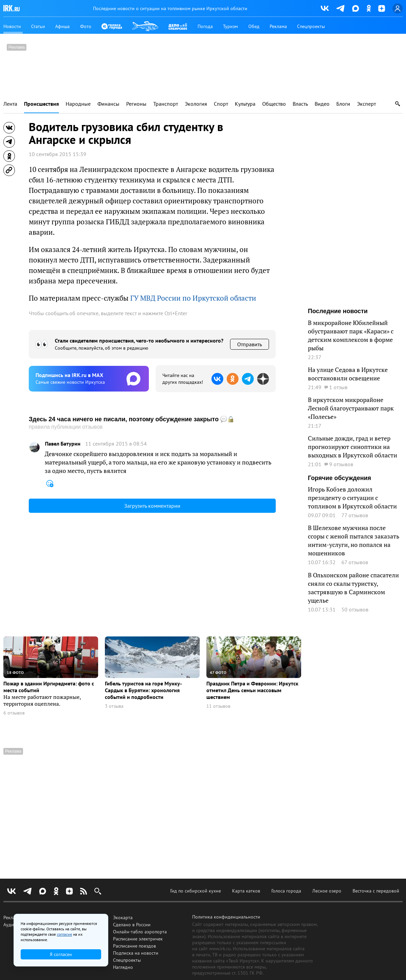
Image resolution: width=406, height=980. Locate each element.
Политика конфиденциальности (226, 917)
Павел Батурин (63, 444)
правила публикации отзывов (66, 427)
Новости (12, 26)
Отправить (250, 344)
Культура (245, 104)
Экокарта (123, 918)
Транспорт (166, 104)
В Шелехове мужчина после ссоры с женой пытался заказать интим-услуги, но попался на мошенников (354, 540)
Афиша (62, 26)
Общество (274, 104)
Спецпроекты (311, 26)
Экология (196, 104)
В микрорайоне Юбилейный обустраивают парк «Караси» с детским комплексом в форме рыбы (351, 335)
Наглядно (123, 967)
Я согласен (61, 954)
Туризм (230, 26)
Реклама (278, 26)
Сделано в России (132, 925)
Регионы (136, 104)
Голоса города (286, 891)
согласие (64, 934)
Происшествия (41, 104)
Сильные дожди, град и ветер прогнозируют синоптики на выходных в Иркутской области (353, 447)
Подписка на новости (136, 953)
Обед (254, 26)
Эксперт (366, 104)
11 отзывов (218, 706)
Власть (300, 104)
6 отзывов (14, 713)
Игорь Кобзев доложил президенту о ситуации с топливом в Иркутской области (352, 498)
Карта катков (246, 891)
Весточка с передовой (376, 891)
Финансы (108, 104)
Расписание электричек (138, 939)
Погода (205, 26)
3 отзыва (114, 706)
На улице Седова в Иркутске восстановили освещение (348, 374)
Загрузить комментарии (152, 506)
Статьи (38, 26)
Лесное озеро (327, 891)
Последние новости (338, 311)
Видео (322, 104)
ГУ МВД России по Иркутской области (193, 298)
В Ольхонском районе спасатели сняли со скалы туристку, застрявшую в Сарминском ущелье (353, 588)
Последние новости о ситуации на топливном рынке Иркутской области (170, 8)
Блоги (343, 104)
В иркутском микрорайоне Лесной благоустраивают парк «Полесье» (351, 408)
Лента (10, 104)
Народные (78, 104)
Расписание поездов (134, 946)
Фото (86, 26)
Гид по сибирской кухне (196, 891)
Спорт (221, 104)
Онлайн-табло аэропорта (140, 932)
